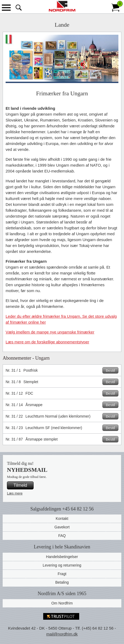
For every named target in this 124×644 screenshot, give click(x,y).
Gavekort (62, 527)
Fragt (62, 574)
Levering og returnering (62, 565)
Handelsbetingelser (62, 557)
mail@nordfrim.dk (62, 634)
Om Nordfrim (62, 603)
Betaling (62, 582)
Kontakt (62, 519)
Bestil (110, 370)
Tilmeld (20, 485)
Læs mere (15, 493)
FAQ (62, 536)
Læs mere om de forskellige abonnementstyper (47, 342)
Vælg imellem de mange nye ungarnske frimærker (50, 332)
